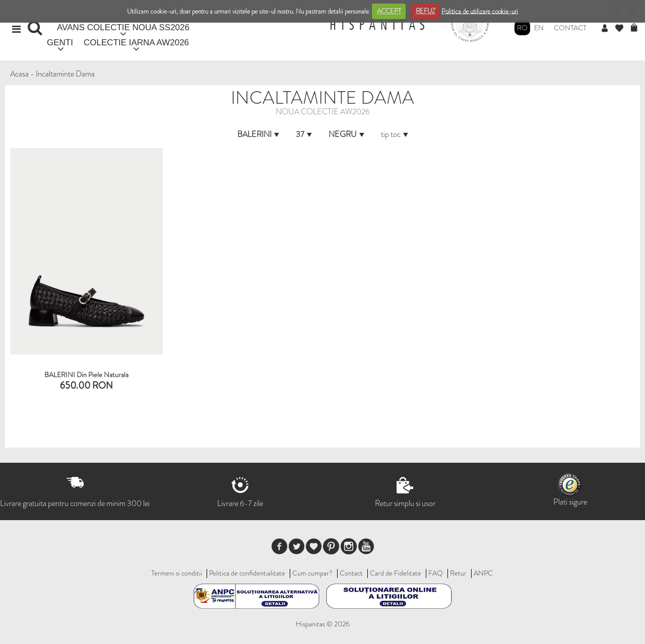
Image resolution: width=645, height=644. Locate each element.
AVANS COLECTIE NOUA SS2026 (123, 27)
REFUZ (426, 11)
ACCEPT (389, 11)
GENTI (60, 43)
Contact (570, 28)
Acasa (19, 74)
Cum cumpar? (312, 573)
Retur (458, 573)
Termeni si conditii (177, 573)
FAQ (436, 573)
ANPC (483, 573)
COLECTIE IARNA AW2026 (136, 43)
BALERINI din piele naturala (86, 375)
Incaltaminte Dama (65, 74)
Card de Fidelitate (396, 573)
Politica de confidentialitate (247, 573)
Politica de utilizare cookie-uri (480, 11)
